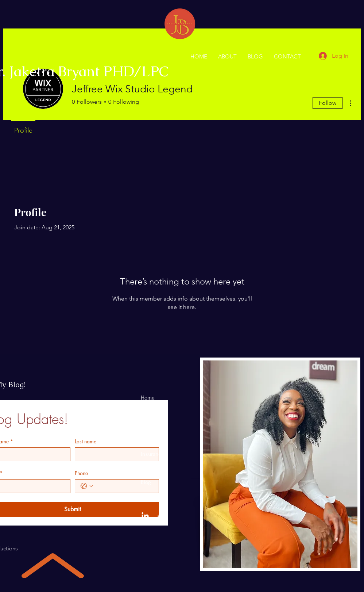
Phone (81, 473)
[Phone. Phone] (124, 486)
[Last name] (115, 454)
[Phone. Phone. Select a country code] (87, 486)
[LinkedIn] (145, 516)
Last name (86, 441)
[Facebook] (159, 516)
